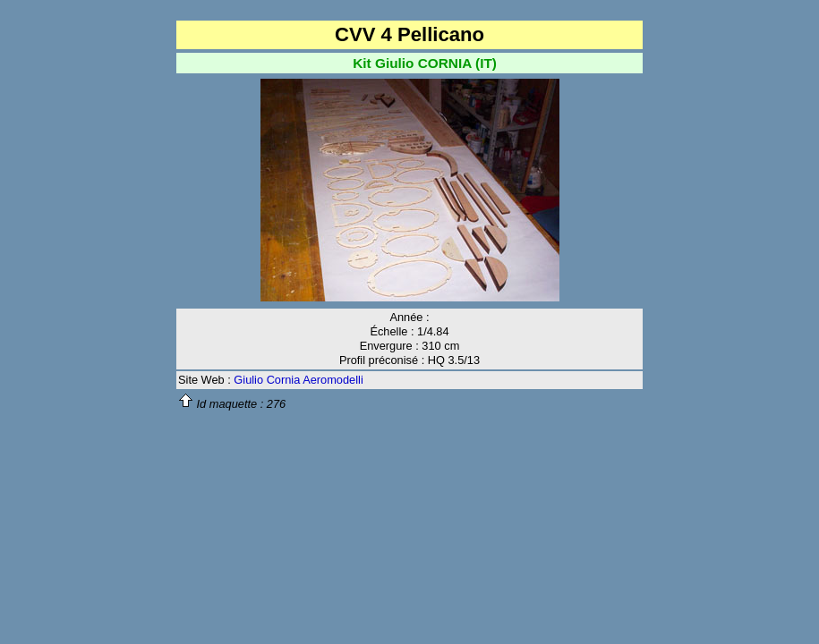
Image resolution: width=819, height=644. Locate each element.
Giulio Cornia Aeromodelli (298, 380)
